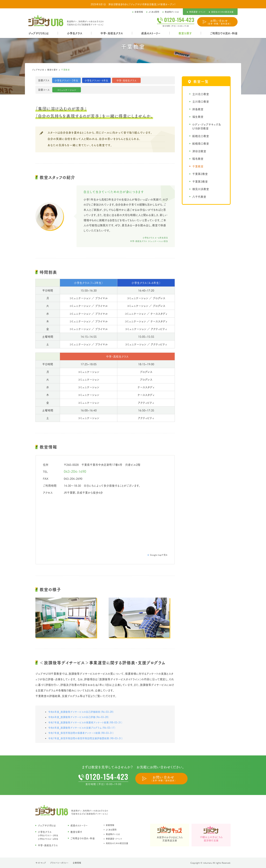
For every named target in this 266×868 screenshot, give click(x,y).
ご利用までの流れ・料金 (224, 33)
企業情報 (77, 863)
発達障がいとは (113, 834)
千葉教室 (198, 166)
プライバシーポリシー (59, 863)
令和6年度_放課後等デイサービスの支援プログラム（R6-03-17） (82, 728)
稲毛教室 (198, 159)
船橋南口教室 (201, 143)
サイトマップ (41, 863)
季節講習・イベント (114, 839)
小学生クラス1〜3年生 (48, 835)
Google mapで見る (159, 555)
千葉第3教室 (200, 181)
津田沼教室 (199, 151)
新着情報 (110, 825)
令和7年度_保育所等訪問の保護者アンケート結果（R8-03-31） (81, 733)
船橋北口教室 (201, 136)
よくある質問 (111, 830)
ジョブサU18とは (39, 33)
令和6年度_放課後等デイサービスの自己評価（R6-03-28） (79, 717)
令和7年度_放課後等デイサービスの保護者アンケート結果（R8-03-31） (85, 722)
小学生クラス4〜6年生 (48, 839)
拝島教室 (198, 109)
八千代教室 (199, 197)
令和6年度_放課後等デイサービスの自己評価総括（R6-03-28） (81, 712)
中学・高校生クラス (112, 33)
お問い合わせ (219, 22)
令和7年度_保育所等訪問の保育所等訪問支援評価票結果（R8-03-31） (85, 738)
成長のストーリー (151, 33)
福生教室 (198, 117)
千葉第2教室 (200, 174)
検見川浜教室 (201, 189)
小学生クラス (75, 33)
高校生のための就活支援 (117, 843)
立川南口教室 (201, 101)
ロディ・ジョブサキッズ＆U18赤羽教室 (207, 126)
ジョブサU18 (38, 70)
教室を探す (53, 70)
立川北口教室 (201, 94)
